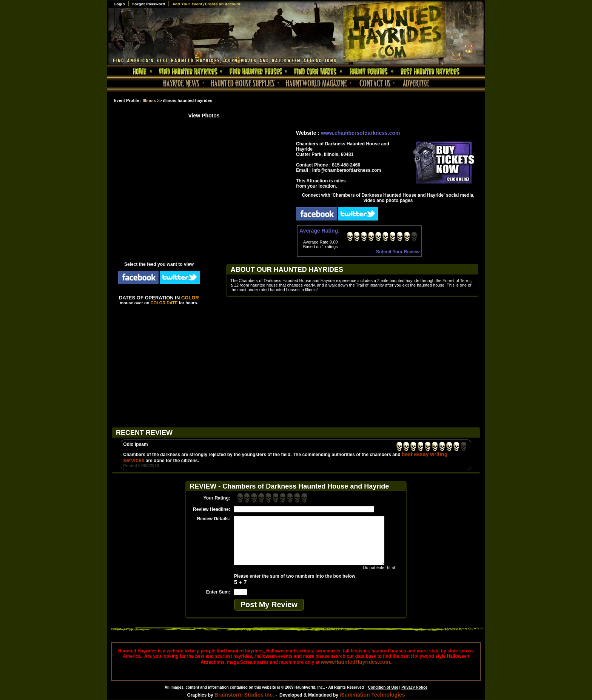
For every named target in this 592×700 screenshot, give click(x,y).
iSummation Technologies (372, 695)
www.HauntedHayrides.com (355, 662)
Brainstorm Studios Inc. (244, 695)
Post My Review (269, 604)
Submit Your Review (398, 252)
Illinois (149, 100)
